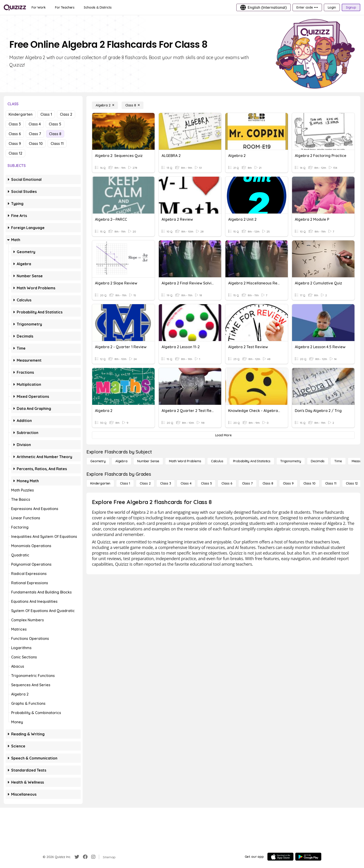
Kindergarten (21, 114)
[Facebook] (85, 857)
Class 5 (55, 124)
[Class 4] (186, 483)
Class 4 (35, 124)
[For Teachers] (65, 7)
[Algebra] (121, 461)
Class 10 (36, 144)
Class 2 (66, 114)
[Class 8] (133, 105)
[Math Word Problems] (185, 461)
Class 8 (55, 134)
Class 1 (46, 114)
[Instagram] (93, 857)
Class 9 (15, 144)
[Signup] (351, 7)
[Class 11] (331, 483)
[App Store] (280, 857)
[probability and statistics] (252, 461)
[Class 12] (352, 483)
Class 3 (15, 124)
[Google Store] (308, 857)
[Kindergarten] (100, 483)
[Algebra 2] (105, 105)
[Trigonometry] (291, 461)
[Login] (332, 7)
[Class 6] (227, 483)
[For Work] (39, 7)
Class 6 (15, 134)
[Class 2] (145, 483)
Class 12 (15, 153)
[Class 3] (166, 483)
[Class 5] (206, 483)
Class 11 (57, 144)
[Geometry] (98, 461)
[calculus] (217, 461)
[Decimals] (318, 461)
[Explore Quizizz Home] (15, 7)
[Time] (338, 461)
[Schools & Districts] (98, 7)
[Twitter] (77, 857)
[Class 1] (125, 483)
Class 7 (35, 134)
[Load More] (223, 435)
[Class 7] (247, 483)
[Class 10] (309, 483)
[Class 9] (288, 483)
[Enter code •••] (307, 7)
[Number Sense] (148, 461)
